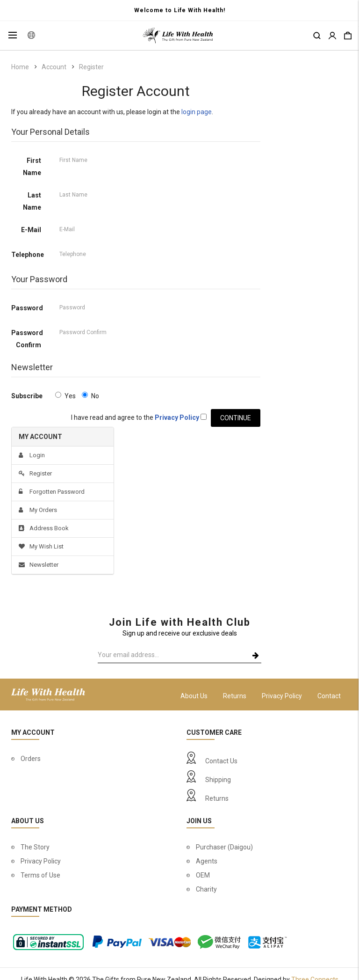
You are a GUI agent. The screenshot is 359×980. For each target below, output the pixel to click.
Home (20, 67)
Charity (206, 889)
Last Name (32, 201)
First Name (32, 167)
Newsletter (39, 565)
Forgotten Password (52, 492)
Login (32, 455)
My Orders (38, 510)
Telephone (28, 255)
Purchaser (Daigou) (224, 847)
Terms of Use (40, 875)
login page (197, 112)
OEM (203, 875)
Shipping (218, 780)
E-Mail (31, 230)
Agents (207, 861)
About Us (194, 696)
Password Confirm (27, 339)
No (90, 396)
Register (91, 67)
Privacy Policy (282, 696)
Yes (65, 396)
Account (54, 67)
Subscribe (27, 396)
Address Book (44, 528)
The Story (35, 847)
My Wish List (41, 546)
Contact (329, 696)
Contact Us (221, 761)
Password (27, 308)
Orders (31, 759)
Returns (235, 696)
